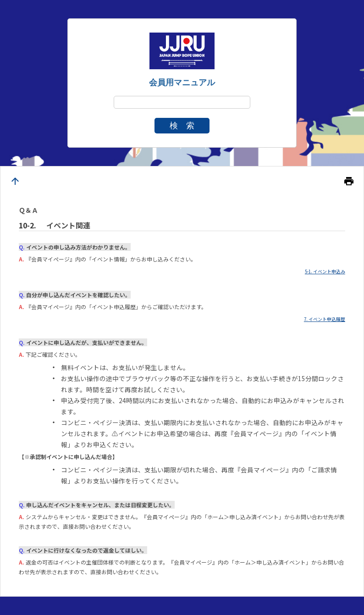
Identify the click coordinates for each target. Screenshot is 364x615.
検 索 (182, 126)
